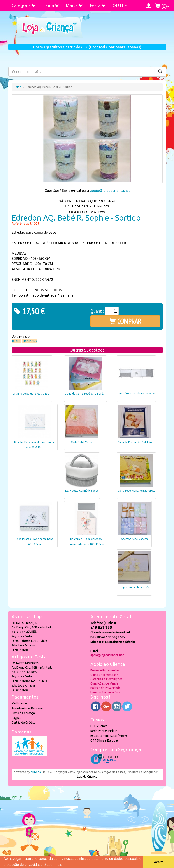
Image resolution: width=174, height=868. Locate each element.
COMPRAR (125, 321)
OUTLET (121, 5)
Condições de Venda (104, 683)
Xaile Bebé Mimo (82, 442)
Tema (51, 5)
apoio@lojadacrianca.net (110, 190)
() (162, 6)
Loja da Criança (87, 777)
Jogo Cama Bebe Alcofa (134, 588)
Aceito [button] (159, 862)
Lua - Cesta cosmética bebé (82, 491)
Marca (75, 5)
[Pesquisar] (160, 72)
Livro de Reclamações (105, 692)
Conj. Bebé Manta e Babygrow (136, 491)
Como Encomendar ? (104, 675)
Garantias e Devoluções (106, 679)
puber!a (36, 772)
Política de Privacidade (105, 688)
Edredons (30, 341)
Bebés (16, 341)
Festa (98, 5)
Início (18, 87)
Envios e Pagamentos (105, 670)
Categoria (24, 5)
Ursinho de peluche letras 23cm (32, 394)
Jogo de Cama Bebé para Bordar (85, 394)
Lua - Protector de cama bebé (136, 393)
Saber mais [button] (53, 865)
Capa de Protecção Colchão (135, 442)
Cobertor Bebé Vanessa (134, 539)
